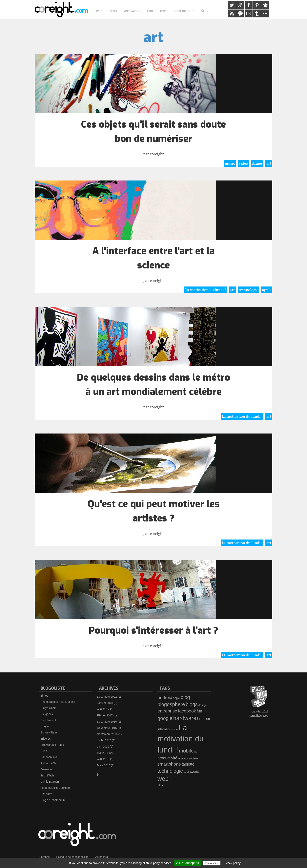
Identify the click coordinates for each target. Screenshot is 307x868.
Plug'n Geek (48, 708)
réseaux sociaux (188, 758)
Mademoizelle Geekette (55, 788)
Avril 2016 (103, 759)
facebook (187, 711)
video (243, 163)
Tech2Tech (47, 775)
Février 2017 (105, 715)
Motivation (132, 11)
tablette (188, 764)
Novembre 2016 (107, 728)
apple (267, 290)
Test (163, 11)
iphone (174, 729)
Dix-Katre (46, 794)
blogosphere (171, 704)
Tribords (46, 739)
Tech (113, 11)
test (186, 772)
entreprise (167, 711)
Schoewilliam (49, 732)
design (203, 705)
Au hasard (102, 857)
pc (196, 752)
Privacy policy (232, 863)
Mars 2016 (104, 765)
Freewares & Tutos (52, 745)
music (230, 163)
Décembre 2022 (107, 697)
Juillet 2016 (104, 740)
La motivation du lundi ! (206, 290)
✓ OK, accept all (187, 863)
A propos (44, 857)
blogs (192, 704)
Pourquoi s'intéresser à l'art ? (153, 630)
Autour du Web (50, 763)
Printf (44, 751)
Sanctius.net (48, 720)
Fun (150, 11)
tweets (195, 772)
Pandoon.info (49, 757)
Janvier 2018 (105, 703)
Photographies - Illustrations (58, 702)
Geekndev (47, 769)
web (163, 779)
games (257, 163)
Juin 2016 (103, 747)
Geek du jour (184, 11)
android (165, 698)
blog (185, 697)
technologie (248, 290)
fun (199, 711)
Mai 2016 (103, 753)
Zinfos (44, 696)
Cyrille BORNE (50, 782)
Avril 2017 (103, 709)
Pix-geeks (47, 714)
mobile (186, 751)
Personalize (212, 863)
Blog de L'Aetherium (53, 800)
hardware (185, 718)
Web (99, 11)
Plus (160, 785)
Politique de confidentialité (72, 857)
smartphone (169, 764)
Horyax (45, 726)
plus (101, 773)
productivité (167, 758)
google (165, 718)
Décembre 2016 (107, 722)
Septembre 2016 (107, 734)
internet (163, 729)
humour (204, 719)
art (269, 163)
